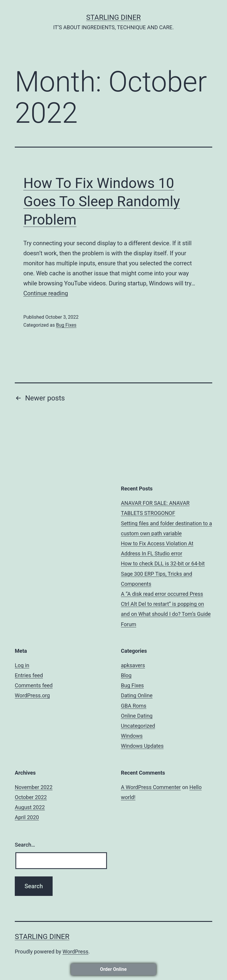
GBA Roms (134, 706)
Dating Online (137, 695)
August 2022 (30, 807)
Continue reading (46, 293)
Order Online (113, 969)
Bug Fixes (66, 325)
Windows (132, 736)
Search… (25, 845)
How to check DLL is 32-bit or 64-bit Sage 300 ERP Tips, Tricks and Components (163, 574)
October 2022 (31, 797)
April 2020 (27, 817)
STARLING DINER (114, 17)
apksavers (133, 665)
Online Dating (137, 716)
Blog (126, 675)
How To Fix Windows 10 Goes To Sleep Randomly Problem (102, 202)
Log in (22, 665)
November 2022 (34, 787)
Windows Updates (142, 746)
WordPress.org (32, 695)
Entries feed (29, 675)
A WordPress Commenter (151, 787)
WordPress (76, 952)
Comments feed (34, 685)
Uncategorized (138, 726)
